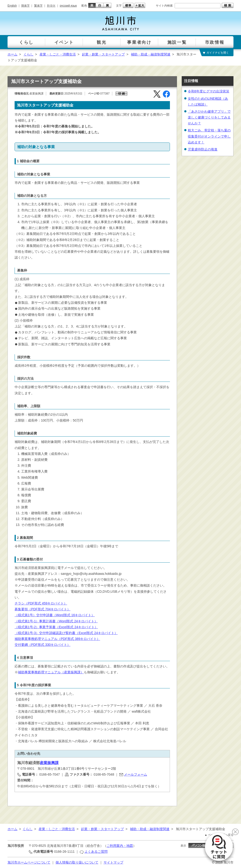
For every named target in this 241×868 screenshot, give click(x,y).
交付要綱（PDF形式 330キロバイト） (42, 645)
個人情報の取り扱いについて (77, 862)
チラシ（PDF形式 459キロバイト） (41, 603)
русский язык (68, 6)
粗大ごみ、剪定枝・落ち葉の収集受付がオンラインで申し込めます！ (209, 136)
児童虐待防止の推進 (203, 149)
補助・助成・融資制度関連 (151, 54)
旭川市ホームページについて (29, 862)
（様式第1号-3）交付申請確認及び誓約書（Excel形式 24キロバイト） (66, 633)
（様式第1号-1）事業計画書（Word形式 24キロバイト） (56, 621)
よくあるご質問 (96, 852)
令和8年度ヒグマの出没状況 (209, 91)
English (12, 6)
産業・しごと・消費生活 (58, 54)
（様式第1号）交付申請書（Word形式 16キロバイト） (55, 615)
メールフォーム (136, 774)
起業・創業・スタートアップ (103, 54)
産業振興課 (49, 763)
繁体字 (38, 6)
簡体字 (25, 6)
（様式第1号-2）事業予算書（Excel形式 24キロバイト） (56, 627)
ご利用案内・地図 (120, 846)
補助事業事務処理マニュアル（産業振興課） (51, 672)
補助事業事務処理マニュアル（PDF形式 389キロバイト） (57, 639)
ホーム (12, 54)
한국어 (51, 6)
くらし (28, 54)
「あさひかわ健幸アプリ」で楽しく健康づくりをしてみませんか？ (209, 117)
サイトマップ (113, 862)
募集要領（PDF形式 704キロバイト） (42, 609)
